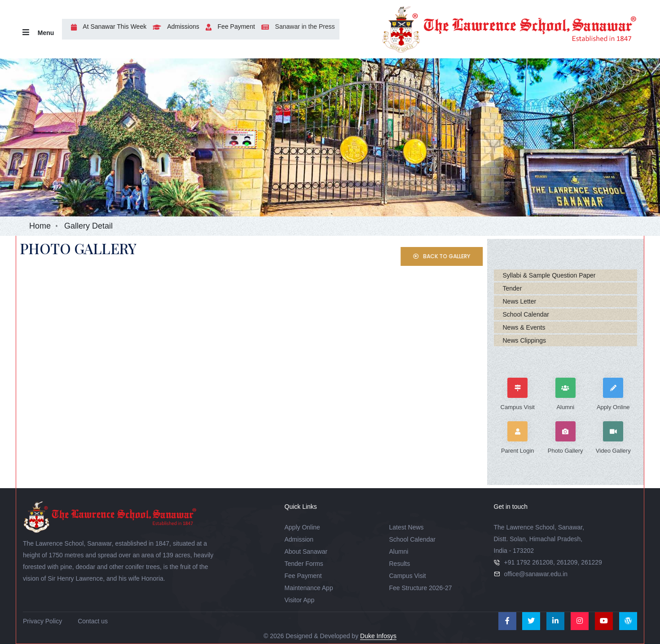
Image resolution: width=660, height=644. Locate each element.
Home (40, 226)
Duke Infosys (378, 636)
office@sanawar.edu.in (536, 574)
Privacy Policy (42, 621)
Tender (513, 288)
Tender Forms (304, 564)
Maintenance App (309, 588)
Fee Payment (228, 26)
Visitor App (300, 600)
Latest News (407, 527)
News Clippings (524, 340)
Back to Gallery (454, 256)
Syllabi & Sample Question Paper (549, 275)
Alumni (399, 551)
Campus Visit (408, 576)
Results (400, 564)
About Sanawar (306, 551)
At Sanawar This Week (106, 26)
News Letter (520, 301)
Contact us (93, 621)
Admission (299, 539)
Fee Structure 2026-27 (421, 588)
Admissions (174, 26)
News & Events (524, 327)
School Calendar (526, 314)
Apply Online (302, 527)
